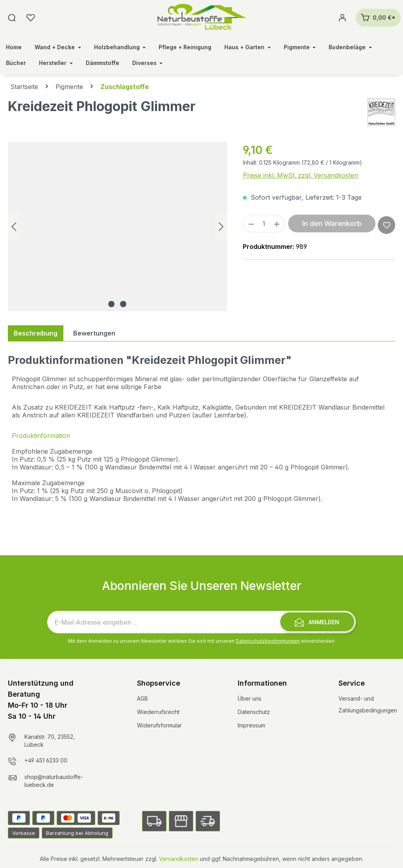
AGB (142, 698)
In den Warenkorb (332, 223)
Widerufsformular (159, 725)
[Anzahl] (264, 223)
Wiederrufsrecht (158, 712)
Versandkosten (179, 859)
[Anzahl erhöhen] (277, 223)
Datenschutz (254, 712)
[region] (117, 226)
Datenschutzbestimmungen (268, 641)
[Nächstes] (221, 227)
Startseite (24, 87)
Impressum (251, 725)
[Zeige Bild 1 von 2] (111, 304)
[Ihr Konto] (342, 18)
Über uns (250, 698)
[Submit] (317, 622)
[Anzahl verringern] (251, 223)
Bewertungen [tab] (94, 333)
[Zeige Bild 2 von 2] (123, 304)
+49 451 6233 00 (46, 760)
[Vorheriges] (14, 227)
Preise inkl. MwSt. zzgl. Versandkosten (300, 175)
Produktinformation (41, 436)
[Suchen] (12, 18)
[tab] (36, 333)
